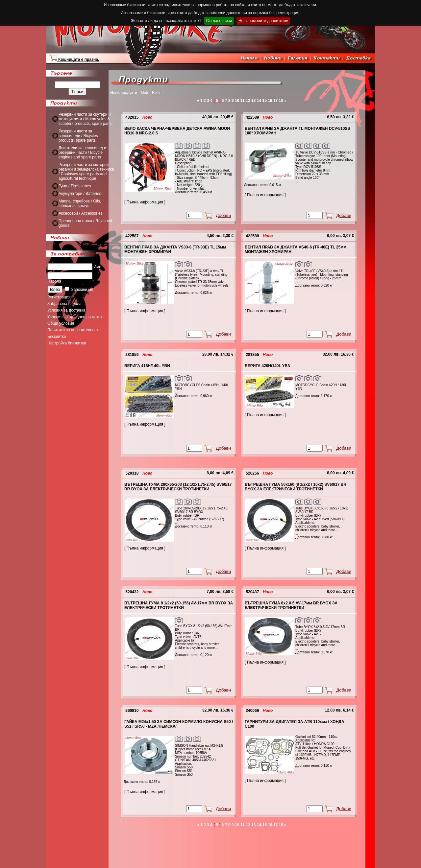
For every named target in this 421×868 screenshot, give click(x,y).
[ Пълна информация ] (145, 202)
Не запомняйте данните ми (263, 21)
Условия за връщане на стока (75, 317)
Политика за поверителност (73, 330)
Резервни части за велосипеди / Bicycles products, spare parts (78, 136)
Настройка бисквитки (67, 343)
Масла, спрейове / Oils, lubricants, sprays (80, 203)
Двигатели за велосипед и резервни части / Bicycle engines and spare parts (82, 152)
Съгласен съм (219, 21)
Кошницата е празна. (74, 59)
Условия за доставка (66, 310)
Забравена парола (64, 304)
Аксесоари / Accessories (81, 213)
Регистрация (59, 297)
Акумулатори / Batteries (80, 194)
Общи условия (61, 323)
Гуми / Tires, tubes (75, 186)
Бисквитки (57, 337)
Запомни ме (79, 290)
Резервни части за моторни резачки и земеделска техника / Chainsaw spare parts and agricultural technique (86, 172)
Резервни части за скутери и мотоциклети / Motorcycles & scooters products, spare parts (85, 119)
